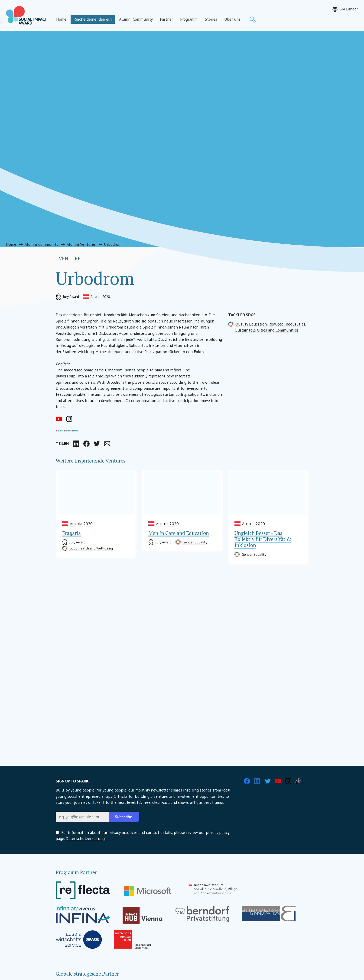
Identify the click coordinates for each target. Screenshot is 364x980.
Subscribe (124, 817)
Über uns (232, 19)
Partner (166, 19)
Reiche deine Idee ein (93, 19)
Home (61, 19)
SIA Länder (349, 9)
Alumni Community (136, 19)
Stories (211, 19)
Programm (189, 19)
